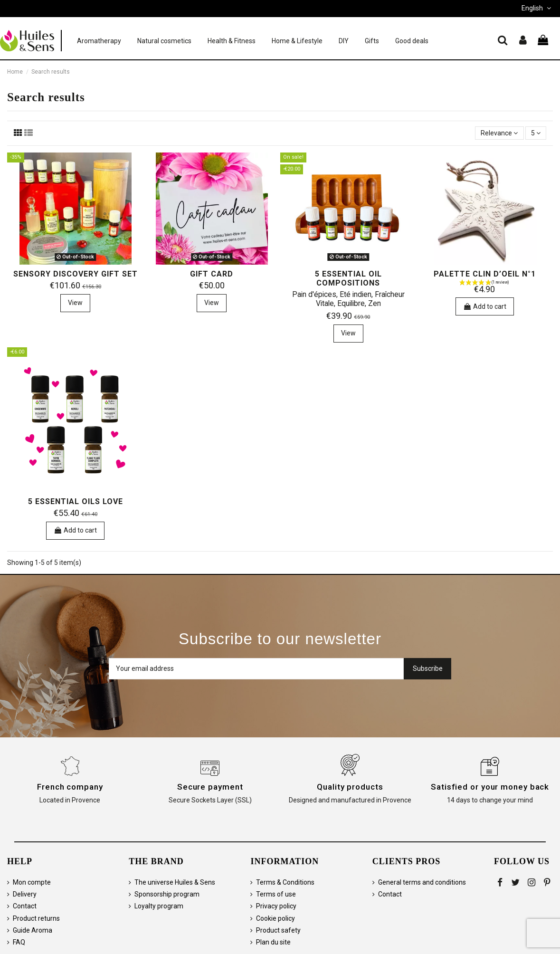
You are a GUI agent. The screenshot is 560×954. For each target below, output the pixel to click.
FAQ (19, 942)
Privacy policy (276, 906)
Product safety (278, 930)
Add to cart (485, 306)
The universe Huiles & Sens (175, 882)
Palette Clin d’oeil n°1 (485, 274)
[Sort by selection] (499, 133)
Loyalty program (159, 906)
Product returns (36, 918)
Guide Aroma (33, 930)
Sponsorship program (167, 894)
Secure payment (210, 787)
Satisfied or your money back (490, 787)
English (537, 8)
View (75, 303)
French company (70, 787)
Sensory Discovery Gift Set (76, 274)
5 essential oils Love (76, 501)
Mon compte (32, 882)
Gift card (212, 274)
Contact (25, 906)
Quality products (350, 787)
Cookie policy (275, 918)
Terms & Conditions (285, 882)
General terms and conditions (422, 882)
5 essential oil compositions (348, 278)
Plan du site (273, 942)
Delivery (25, 894)
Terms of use (276, 894)
